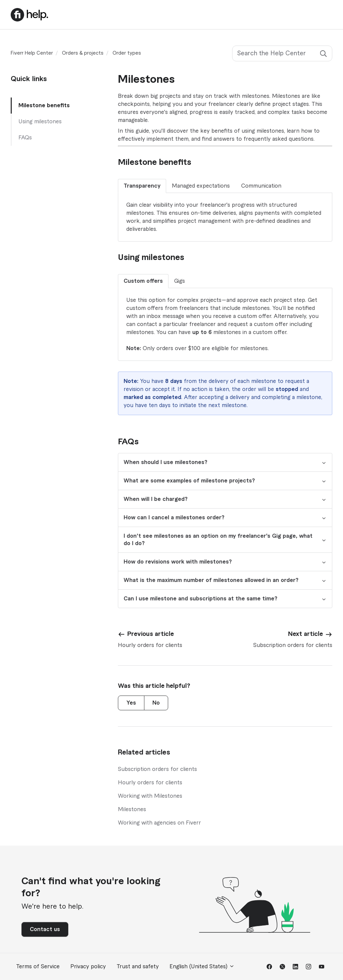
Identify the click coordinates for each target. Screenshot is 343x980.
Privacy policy (88, 967)
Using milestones (40, 122)
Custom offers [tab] (143, 281)
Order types (127, 53)
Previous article (151, 634)
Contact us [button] (45, 929)
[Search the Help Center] (282, 53)
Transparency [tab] (142, 186)
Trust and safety (138, 967)
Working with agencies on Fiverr (159, 823)
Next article (305, 634)
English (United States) (202, 966)
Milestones (132, 809)
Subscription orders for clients (157, 769)
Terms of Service (38, 967)
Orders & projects (83, 53)
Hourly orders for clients (150, 783)
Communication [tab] (261, 186)
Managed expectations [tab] (201, 186)
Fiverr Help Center (32, 53)
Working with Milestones (150, 796)
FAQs (25, 138)
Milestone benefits (44, 106)
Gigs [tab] (180, 281)
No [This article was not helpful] (156, 703)
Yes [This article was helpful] (131, 703)
